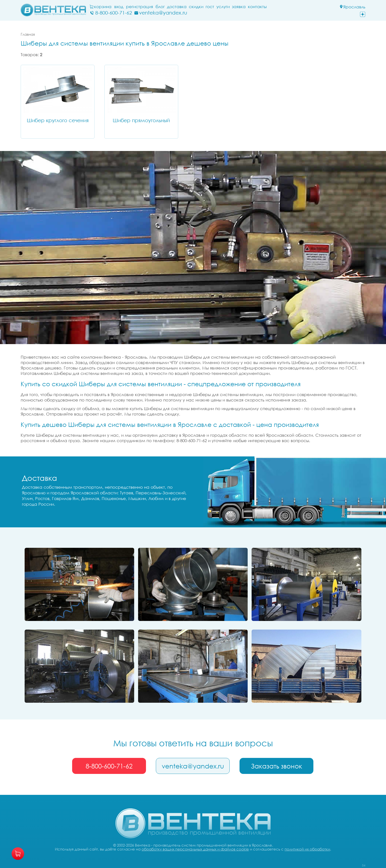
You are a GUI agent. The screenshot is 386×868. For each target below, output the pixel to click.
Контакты (257, 7)
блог (160, 7)
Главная (28, 34)
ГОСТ (210, 7)
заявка (239, 7)
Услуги (223, 7)
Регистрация (140, 7)
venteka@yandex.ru (193, 766)
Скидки (196, 7)
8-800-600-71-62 (109, 766)
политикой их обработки (307, 849)
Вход (119, 7)
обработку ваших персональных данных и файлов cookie (195, 849)
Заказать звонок (276, 766)
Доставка (177, 7)
